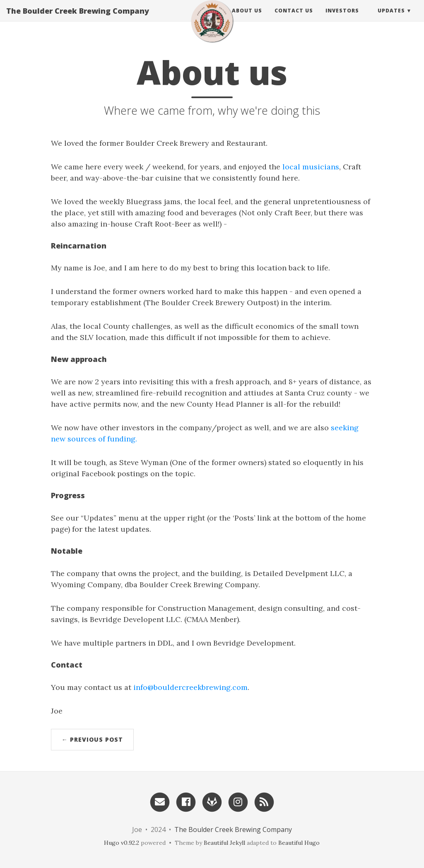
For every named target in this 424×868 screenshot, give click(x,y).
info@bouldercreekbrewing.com (190, 687)
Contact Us (294, 18)
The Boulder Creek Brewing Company (78, 19)
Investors (342, 18)
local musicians (311, 167)
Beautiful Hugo (299, 843)
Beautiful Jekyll (224, 843)
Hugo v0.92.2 (122, 843)
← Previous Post (92, 739)
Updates (391, 18)
